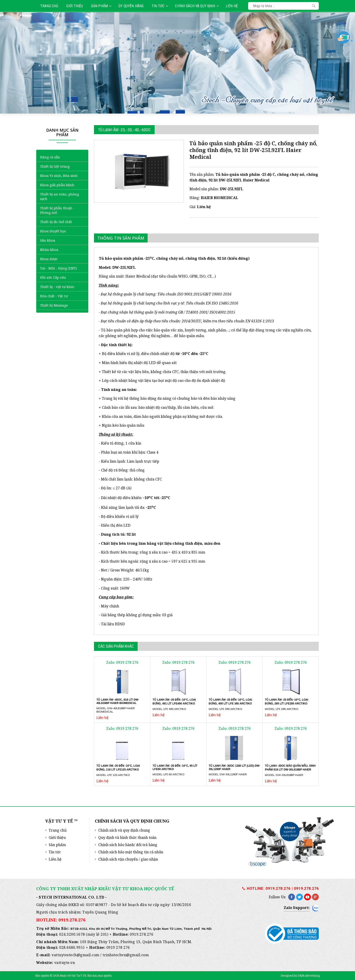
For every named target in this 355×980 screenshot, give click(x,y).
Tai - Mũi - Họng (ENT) (58, 268)
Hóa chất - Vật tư (54, 296)
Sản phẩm (101, 6)
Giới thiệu (75, 6)
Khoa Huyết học (53, 231)
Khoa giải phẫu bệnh (57, 185)
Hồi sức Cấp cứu (53, 277)
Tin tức (160, 6)
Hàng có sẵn (50, 157)
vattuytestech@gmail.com (76, 955)
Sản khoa (48, 240)
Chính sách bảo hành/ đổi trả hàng (128, 845)
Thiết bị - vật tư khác (57, 287)
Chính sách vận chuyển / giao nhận (128, 859)
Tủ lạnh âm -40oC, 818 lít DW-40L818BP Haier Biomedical (118, 701)
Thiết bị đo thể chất (56, 222)
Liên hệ (232, 6)
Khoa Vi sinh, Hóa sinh (59, 176)
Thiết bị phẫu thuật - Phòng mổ (57, 210)
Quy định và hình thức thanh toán (127, 837)
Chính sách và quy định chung (124, 830)
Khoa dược (49, 259)
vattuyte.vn (65, 963)
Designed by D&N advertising (300, 976)
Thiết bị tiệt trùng (55, 166)
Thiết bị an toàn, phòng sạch (60, 196)
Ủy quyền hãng (131, 6)
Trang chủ (49, 6)
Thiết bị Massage (54, 305)
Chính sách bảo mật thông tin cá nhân (131, 852)
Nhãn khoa (49, 250)
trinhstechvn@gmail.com (126, 955)
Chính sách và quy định (197, 6)
